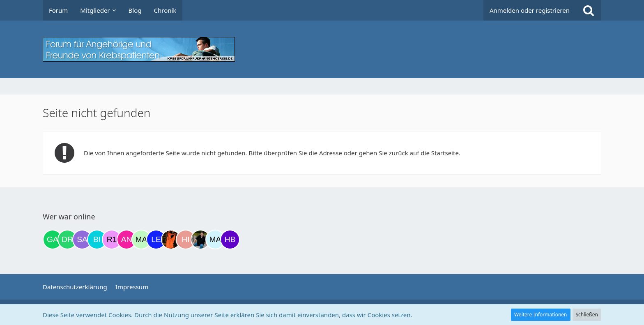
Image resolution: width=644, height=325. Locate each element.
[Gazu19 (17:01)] (53, 240)
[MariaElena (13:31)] (215, 240)
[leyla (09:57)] (156, 240)
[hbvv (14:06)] (230, 240)
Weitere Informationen (541, 315)
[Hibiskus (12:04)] (186, 240)
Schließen (587, 315)
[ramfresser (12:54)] (200, 240)
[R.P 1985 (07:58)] (112, 240)
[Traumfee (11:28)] (171, 240)
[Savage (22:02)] (82, 240)
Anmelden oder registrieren (530, 10)
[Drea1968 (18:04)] (67, 240)
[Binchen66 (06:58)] (97, 240)
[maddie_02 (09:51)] (141, 240)
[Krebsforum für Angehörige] (322, 49)
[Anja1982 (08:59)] (126, 240)
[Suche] (589, 10)
